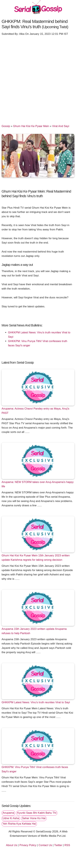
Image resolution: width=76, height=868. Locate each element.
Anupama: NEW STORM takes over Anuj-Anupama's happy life (38, 484)
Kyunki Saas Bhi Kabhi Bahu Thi (37, 813)
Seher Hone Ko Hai (34, 818)
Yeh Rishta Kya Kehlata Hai (19, 824)
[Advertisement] (38, 78)
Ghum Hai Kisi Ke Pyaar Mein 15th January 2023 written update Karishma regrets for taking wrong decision (36, 558)
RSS (67, 845)
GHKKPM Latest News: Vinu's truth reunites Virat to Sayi (36, 702)
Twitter (58, 845)
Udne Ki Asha (11, 818)
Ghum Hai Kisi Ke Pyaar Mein (31, 126)
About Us (12, 845)
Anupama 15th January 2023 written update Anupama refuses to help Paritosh (34, 631)
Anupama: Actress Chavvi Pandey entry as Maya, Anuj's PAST (35, 411)
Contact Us (45, 845)
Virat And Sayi (61, 126)
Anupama (8, 813)
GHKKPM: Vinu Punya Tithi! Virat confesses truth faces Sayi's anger (35, 769)
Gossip (6, 126)
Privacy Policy (28, 845)
